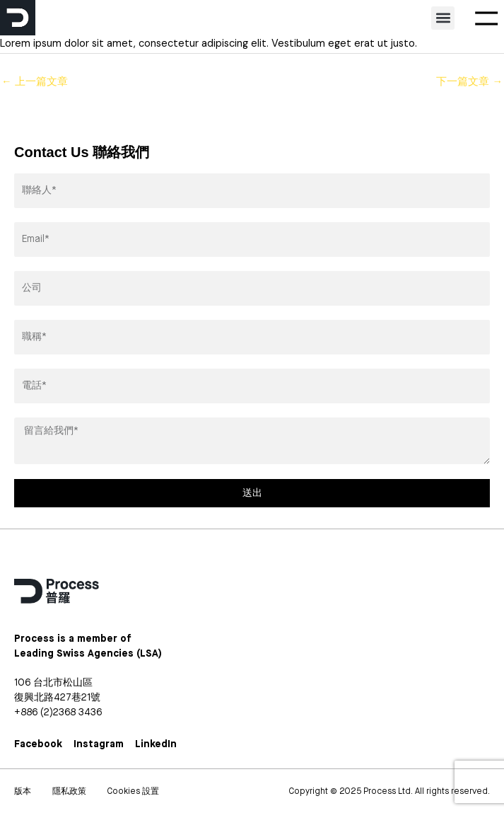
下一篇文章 (469, 82)
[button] (443, 18)
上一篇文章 (35, 82)
